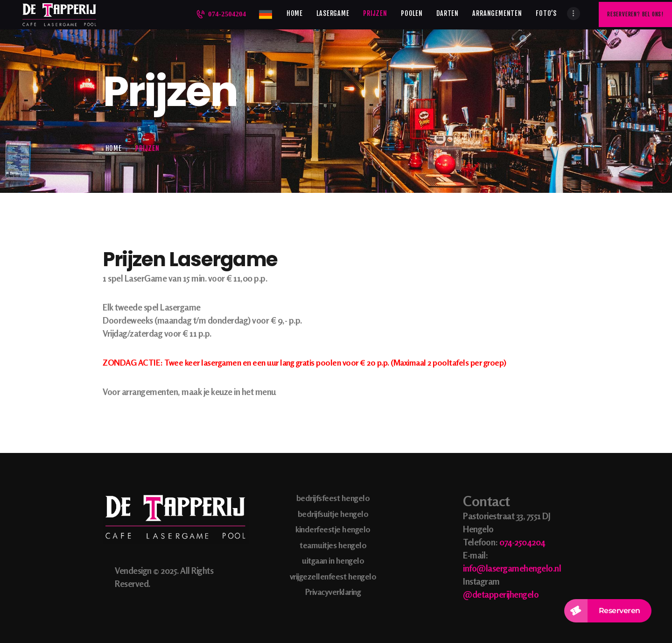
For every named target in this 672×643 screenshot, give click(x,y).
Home (114, 148)
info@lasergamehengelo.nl (512, 568)
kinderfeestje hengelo (333, 529)
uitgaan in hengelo (333, 560)
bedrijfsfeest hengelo (333, 498)
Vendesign (133, 570)
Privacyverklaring (333, 592)
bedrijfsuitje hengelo (333, 514)
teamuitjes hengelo (333, 545)
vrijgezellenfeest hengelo (333, 576)
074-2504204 (522, 542)
